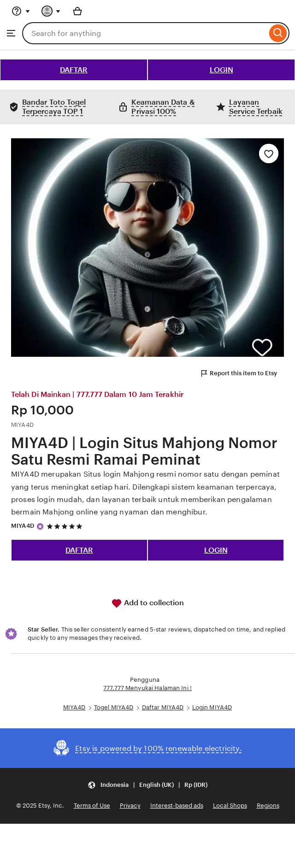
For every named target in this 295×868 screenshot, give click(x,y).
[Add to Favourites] (269, 154)
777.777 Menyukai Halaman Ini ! (147, 688)
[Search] (278, 33)
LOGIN (221, 70)
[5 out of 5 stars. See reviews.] (66, 526)
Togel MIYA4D (114, 707)
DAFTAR (74, 70)
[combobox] (145, 33)
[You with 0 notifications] (51, 11)
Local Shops (230, 806)
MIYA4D (23, 526)
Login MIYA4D (212, 707)
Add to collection (147, 603)
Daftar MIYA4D (163, 707)
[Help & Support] (21, 11)
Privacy (130, 806)
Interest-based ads (177, 806)
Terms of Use (92, 806)
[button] (147, 785)
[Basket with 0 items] (77, 11)
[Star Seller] (40, 526)
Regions (268, 806)
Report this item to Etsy (238, 373)
